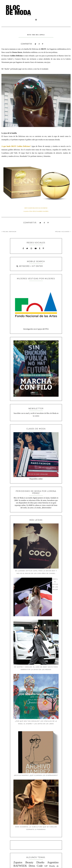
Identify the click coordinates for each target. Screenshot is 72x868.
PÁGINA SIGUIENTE (63, 232)
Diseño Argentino (47, 862)
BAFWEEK (20, 866)
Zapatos (18, 862)
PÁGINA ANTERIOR (9, 232)
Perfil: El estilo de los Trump (55, 584)
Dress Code (36, 866)
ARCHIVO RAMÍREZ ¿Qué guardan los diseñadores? (36, 775)
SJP (46, 866)
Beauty (29, 862)
